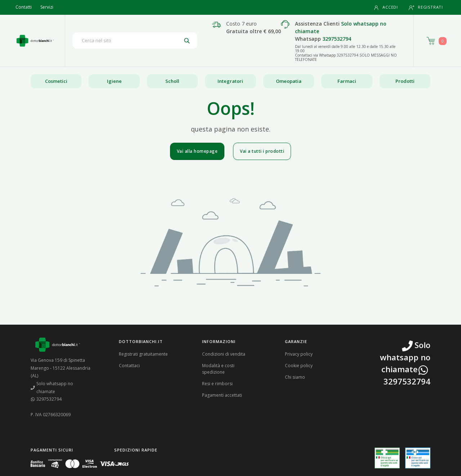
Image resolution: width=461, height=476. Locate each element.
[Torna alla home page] (35, 41)
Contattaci (129, 366)
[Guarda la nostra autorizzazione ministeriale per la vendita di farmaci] (387, 458)
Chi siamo (295, 377)
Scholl (172, 81)
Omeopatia (289, 81)
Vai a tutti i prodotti (262, 151)
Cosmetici (56, 81)
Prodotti (405, 81)
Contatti (24, 7)
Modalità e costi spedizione (218, 369)
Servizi (47, 7)
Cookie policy (299, 366)
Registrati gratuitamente (143, 354)
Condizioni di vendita (224, 354)
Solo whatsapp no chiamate (52, 388)
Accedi (386, 7)
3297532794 (337, 39)
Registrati (426, 7)
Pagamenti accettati (222, 395)
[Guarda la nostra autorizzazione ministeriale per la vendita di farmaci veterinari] (418, 458)
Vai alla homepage (197, 151)
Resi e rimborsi (217, 384)
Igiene (114, 81)
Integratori (230, 81)
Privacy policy (299, 354)
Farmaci (347, 81)
